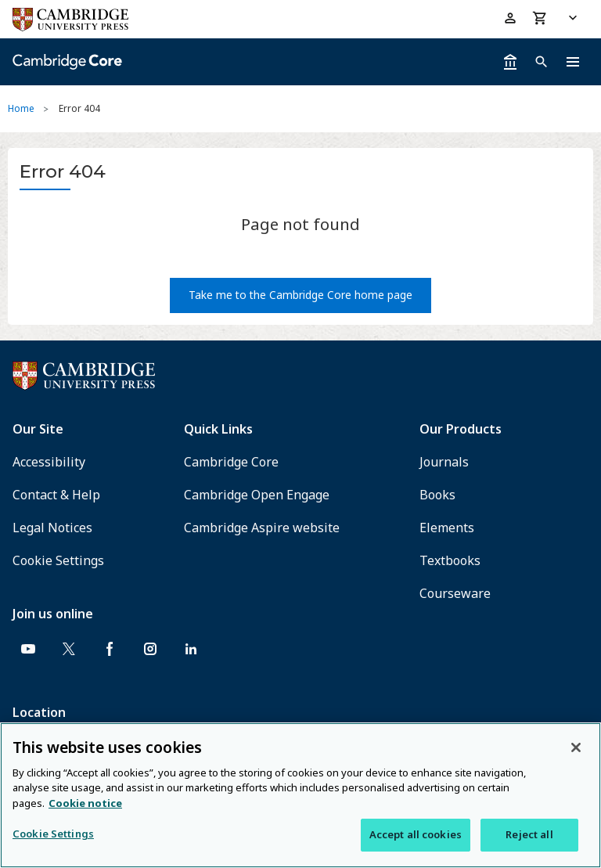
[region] (300, 795)
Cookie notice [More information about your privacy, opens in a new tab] (85, 803)
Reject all (529, 834)
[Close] (576, 747)
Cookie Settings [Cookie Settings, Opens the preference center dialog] (53, 834)
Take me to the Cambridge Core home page (300, 295)
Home (21, 108)
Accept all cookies (416, 834)
